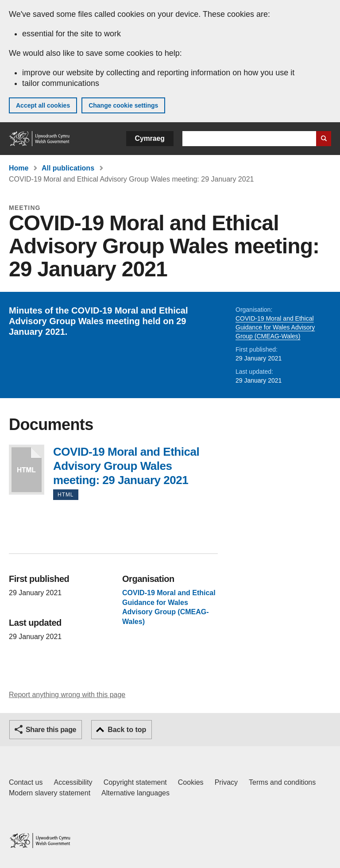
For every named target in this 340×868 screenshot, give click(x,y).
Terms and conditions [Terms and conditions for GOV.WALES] (282, 782)
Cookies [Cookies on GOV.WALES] (191, 782)
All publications (68, 168)
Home (19, 168)
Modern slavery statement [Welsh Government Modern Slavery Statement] (50, 793)
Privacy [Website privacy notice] (226, 782)
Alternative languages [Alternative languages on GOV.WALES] (135, 793)
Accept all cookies (43, 105)
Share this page (51, 730)
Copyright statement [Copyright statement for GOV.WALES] (135, 782)
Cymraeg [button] (150, 138)
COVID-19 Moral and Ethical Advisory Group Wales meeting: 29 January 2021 (27, 470)
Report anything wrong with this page (67, 695)
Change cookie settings (123, 105)
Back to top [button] (127, 730)
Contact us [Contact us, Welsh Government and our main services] (26, 782)
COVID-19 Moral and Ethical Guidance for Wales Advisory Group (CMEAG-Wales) (275, 327)
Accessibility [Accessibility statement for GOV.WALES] (73, 782)
